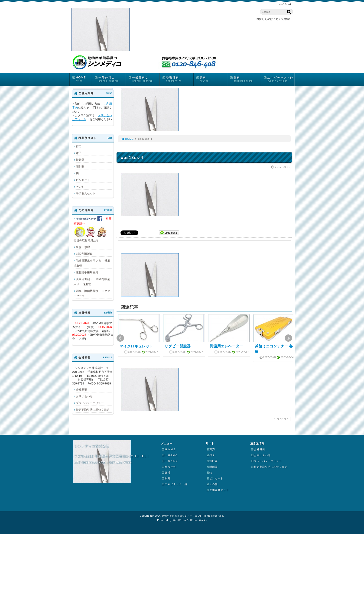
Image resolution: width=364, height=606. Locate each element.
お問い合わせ (84, 396)
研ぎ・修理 (83, 247)
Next (288, 338)
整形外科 (178, 79)
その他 (80, 187)
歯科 (211, 79)
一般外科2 (170, 461)
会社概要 (81, 389)
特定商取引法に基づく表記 (93, 410)
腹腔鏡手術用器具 (87, 272)
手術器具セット (86, 193)
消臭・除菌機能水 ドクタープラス (92, 293)
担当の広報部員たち (93, 229)
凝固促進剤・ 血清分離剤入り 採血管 (92, 282)
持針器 (80, 160)
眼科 (245, 79)
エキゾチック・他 (279, 79)
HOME (82, 79)
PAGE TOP (281, 419)
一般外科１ (110, 79)
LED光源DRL (84, 254)
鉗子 (79, 153)
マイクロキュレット (136, 346)
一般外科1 (170, 455)
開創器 (80, 166)
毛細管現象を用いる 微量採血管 (92, 263)
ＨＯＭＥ (169, 449)
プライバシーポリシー (90, 403)
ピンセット (83, 180)
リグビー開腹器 (178, 346)
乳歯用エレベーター (226, 346)
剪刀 (79, 146)
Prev (120, 338)
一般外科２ (144, 79)
